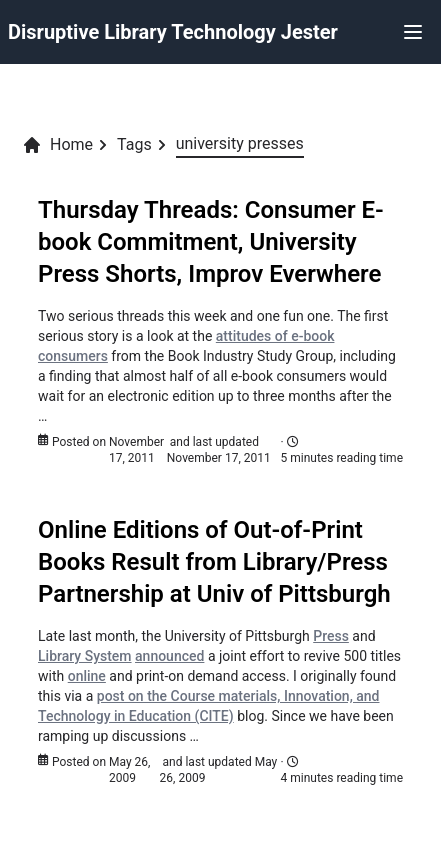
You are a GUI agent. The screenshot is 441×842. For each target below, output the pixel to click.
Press (331, 636)
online (87, 676)
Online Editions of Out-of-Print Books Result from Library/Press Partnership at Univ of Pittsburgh (214, 562)
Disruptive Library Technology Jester (173, 32)
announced (169, 656)
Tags (134, 144)
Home (57, 145)
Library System (85, 656)
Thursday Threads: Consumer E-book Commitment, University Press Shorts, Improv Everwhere (211, 242)
